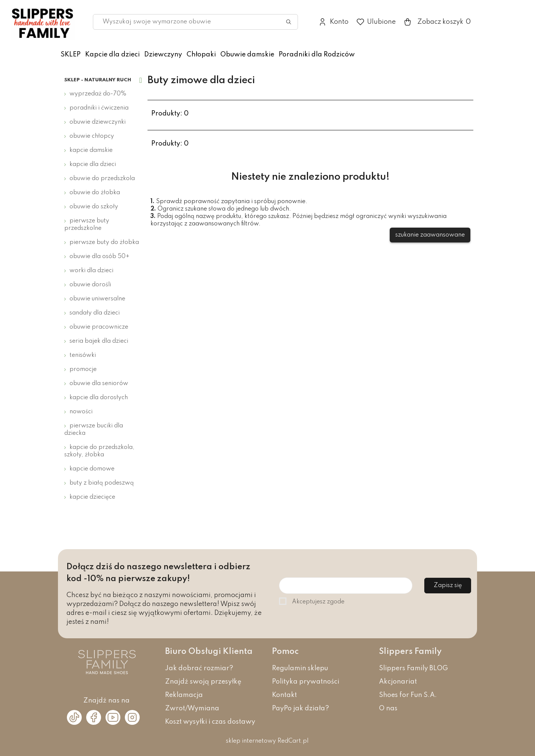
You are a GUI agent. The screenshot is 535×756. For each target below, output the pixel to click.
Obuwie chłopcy (92, 136)
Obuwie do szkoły (94, 207)
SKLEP (71, 55)
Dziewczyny (163, 55)
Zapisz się (448, 586)
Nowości (81, 412)
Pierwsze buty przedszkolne (87, 225)
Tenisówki (83, 355)
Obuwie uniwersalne (97, 299)
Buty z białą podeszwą (102, 483)
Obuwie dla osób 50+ (100, 257)
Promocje (83, 369)
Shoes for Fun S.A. (408, 695)
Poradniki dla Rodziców (317, 55)
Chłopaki (201, 55)
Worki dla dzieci (91, 271)
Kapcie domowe (92, 469)
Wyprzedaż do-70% (98, 94)
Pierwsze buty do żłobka (104, 242)
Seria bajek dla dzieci (99, 341)
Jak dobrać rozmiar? (199, 668)
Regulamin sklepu (300, 668)
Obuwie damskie (247, 55)
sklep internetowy (251, 741)
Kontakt (284, 695)
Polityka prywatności (306, 682)
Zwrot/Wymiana (192, 708)
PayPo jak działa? (301, 708)
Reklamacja (184, 695)
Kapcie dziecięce (92, 497)
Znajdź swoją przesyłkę (203, 682)
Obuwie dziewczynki (98, 122)
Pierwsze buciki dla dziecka (94, 430)
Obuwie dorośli (90, 285)
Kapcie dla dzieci (112, 55)
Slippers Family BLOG (414, 668)
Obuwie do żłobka (95, 193)
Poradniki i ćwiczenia (99, 108)
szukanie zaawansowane (430, 235)
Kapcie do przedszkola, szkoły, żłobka (99, 451)
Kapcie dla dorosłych (99, 398)
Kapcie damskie (91, 150)
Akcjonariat (398, 682)
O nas (388, 708)
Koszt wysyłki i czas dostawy (210, 722)
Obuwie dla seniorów (99, 384)
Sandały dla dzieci (95, 313)
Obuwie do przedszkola (102, 179)
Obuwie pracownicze (99, 327)
